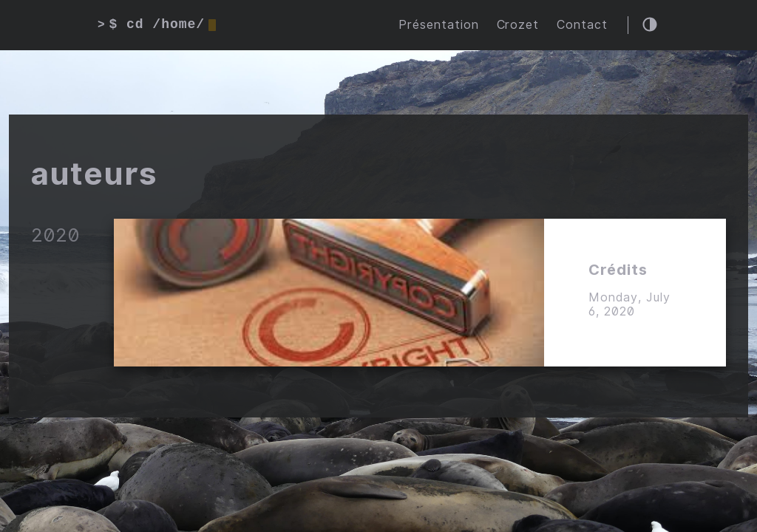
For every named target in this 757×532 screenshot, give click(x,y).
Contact (582, 25)
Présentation (439, 25)
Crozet (518, 25)
